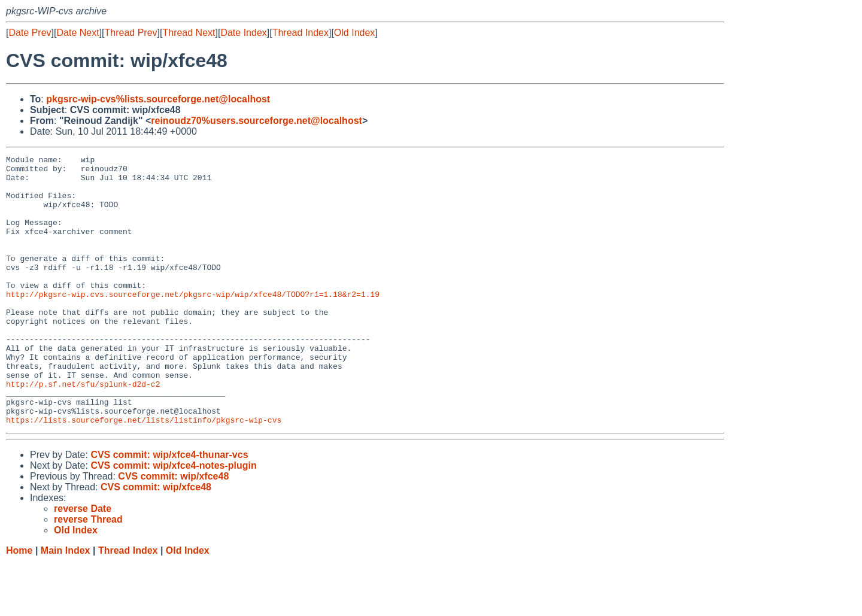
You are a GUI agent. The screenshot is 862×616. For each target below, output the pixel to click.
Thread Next (189, 33)
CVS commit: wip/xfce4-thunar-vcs (169, 509)
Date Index (243, 33)
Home (19, 604)
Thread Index (301, 33)
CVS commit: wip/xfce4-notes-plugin (173, 519)
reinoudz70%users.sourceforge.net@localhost (257, 121)
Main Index (66, 604)
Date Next (78, 33)
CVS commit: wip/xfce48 (173, 530)
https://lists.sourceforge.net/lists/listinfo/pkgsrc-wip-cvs (144, 474)
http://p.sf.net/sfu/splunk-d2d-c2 (83, 430)
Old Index (354, 33)
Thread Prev (131, 33)
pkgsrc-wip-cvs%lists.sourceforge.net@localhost (158, 99)
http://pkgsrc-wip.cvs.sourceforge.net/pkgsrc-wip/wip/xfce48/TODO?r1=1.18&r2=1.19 (193, 323)
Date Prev (30, 33)
